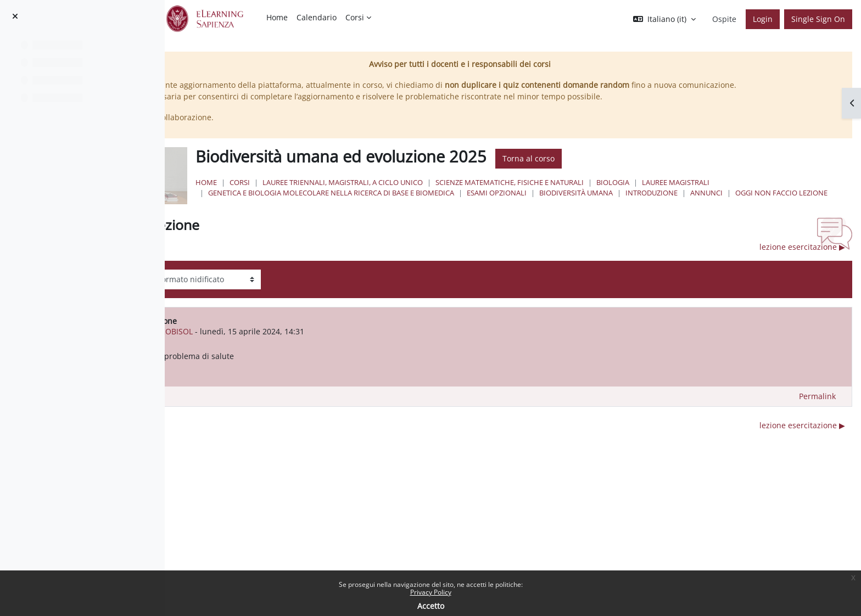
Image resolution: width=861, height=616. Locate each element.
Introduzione (785, 204)
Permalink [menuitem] (817, 419)
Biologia (747, 194)
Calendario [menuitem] (317, 17)
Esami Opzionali (631, 204)
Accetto (431, 606)
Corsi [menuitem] (355, 17)
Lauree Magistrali (810, 194)
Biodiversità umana (710, 204)
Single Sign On (818, 19)
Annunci (358, 215)
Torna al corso (662, 170)
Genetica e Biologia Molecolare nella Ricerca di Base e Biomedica (465, 204)
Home (340, 194)
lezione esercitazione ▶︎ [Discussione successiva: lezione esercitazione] (802, 269)
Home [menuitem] (277, 17)
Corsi (374, 194)
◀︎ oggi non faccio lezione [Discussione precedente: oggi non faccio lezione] (268, 269)
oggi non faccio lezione (433, 215)
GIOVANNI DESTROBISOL (308, 354)
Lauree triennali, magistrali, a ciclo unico (477, 194)
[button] (664, 19)
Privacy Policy (431, 592)
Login (763, 19)
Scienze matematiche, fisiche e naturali (644, 194)
